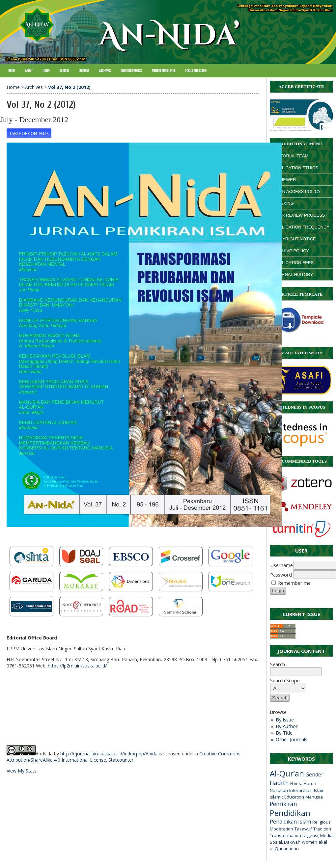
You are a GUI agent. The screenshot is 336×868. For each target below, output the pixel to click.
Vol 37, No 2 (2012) (69, 87)
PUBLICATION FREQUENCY (301, 227)
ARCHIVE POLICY (291, 251)
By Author (287, 726)
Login (46, 71)
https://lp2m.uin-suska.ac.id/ (77, 666)
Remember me (294, 583)
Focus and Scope (196, 71)
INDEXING (283, 203)
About (29, 71)
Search (296, 668)
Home (12, 71)
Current (84, 71)
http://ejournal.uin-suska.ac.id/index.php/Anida (109, 754)
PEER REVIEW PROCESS (299, 215)
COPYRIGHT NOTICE (294, 239)
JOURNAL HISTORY (293, 274)
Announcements (131, 71)
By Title (284, 733)
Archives (105, 71)
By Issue (285, 719)
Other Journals (292, 739)
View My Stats (22, 771)
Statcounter (121, 760)
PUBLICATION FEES (293, 263)
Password (281, 575)
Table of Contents (29, 133)
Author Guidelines (163, 71)
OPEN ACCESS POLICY (297, 191)
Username (281, 565)
